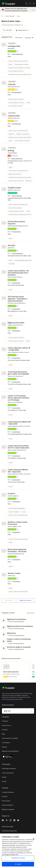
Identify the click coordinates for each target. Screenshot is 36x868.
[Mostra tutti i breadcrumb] (3, 16)
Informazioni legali (8, 827)
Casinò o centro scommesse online (18, 61)
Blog (3, 734)
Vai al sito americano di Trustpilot (16, 11)
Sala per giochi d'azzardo (22, 64)
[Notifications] (26, 3)
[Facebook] (3, 820)
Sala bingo (11, 264)
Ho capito (18, 864)
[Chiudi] (33, 10)
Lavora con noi (6, 725)
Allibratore (11, 134)
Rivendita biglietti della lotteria (23, 260)
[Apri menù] (34, 3)
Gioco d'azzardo (10, 16)
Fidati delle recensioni (9, 769)
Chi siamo (5, 721)
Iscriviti (4, 781)
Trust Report (6, 743)
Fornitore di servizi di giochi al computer (19, 68)
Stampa (4, 747)
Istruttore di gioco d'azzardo (16, 103)
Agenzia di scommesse (23, 134)
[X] (7, 820)
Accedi (4, 777)
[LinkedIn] (14, 820)
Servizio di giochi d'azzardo (16, 71)
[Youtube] (18, 820)
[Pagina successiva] (25, 601)
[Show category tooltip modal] (22, 25)
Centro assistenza (8, 773)
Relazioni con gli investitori (10, 751)
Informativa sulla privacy (14, 699)
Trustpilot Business (8, 792)
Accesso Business (8, 805)
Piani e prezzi (6, 801)
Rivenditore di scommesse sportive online (20, 74)
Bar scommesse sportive (15, 208)
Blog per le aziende (8, 809)
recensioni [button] (17, 54)
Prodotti (5, 797)
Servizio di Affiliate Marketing (16, 508)
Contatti (5, 730)
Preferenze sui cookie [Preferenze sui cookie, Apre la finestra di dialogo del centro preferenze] (18, 858)
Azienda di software (14, 512)
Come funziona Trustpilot (10, 738)
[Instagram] (10, 820)
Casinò (10, 64)
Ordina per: (19, 38)
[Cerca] (30, 3)
